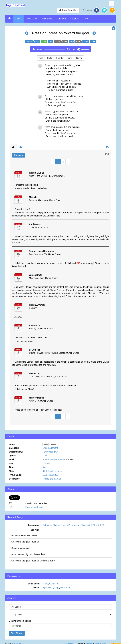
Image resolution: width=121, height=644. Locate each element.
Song (46, 444)
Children (62, 19)
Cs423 (37, 42)
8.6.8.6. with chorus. (52, 471)
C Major (46, 463)
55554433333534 (51, 475)
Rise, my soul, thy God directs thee (28, 554)
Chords (59, 58)
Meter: (12, 471)
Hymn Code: (15, 475)
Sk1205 (85, 42)
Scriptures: (15, 479)
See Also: (35, 530)
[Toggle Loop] (69, 49)
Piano (69, 58)
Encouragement (50, 448)
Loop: (12, 444)
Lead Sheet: (34, 584)
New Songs (48, 19)
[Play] (34, 49)
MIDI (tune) (66, 588)
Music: (12, 459)
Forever (53, 444)
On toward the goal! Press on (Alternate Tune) (33, 561)
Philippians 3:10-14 (52, 479)
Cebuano (47, 525)
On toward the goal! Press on (25, 542)
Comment (19, 155)
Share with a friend (34, 507)
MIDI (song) (53, 588)
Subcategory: (16, 452)
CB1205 (29, 42)
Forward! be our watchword (24, 535)
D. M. (45, 456)
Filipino (56, 525)
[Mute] (79, 49)
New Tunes (32, 19)
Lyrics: (12, 456)
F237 (51, 42)
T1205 (93, 42)
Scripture (75, 19)
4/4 (44, 467)
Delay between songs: (20, 621)
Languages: (34, 525)
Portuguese (74, 525)
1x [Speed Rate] (74, 50)
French (64, 525)
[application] (60, 49)
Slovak (84, 525)
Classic (19, 19)
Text (41, 58)
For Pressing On (50, 452)
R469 (72, 42)
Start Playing (17, 633)
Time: (12, 467)
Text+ (49, 58)
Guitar (79, 58)
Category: (14, 448)
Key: (11, 463)
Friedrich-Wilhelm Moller (54, 459)
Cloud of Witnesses (21, 548)
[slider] (54, 49)
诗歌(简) (101, 525)
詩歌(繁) (92, 525)
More (87, 19)
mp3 (45, 588)
